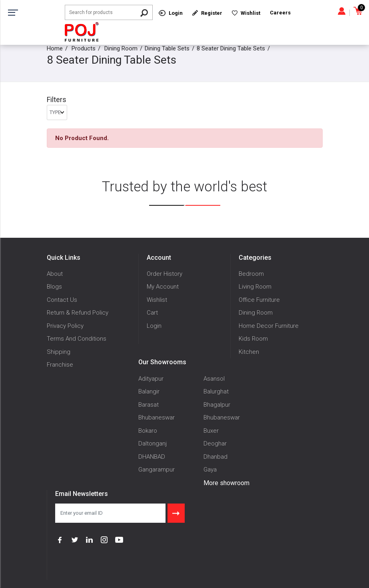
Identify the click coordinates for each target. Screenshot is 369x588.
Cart (152, 313)
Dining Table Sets (167, 48)
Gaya (210, 470)
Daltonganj (153, 444)
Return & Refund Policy (78, 313)
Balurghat (216, 391)
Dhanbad (215, 457)
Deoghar (215, 444)
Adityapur (151, 379)
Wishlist (157, 300)
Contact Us (62, 300)
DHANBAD (152, 457)
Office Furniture (259, 300)
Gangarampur (157, 470)
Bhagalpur (217, 405)
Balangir (149, 391)
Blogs (54, 287)
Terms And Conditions (77, 339)
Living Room (255, 287)
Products (84, 48)
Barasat (149, 405)
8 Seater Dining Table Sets (231, 48)
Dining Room (121, 48)
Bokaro (148, 431)
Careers (280, 13)
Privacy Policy (65, 326)
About (55, 274)
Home (55, 48)
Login (154, 326)
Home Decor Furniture (269, 326)
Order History (165, 274)
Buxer (211, 431)
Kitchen (249, 352)
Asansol (214, 379)
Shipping (59, 352)
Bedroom (251, 274)
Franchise (60, 365)
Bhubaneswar (157, 417)
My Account (163, 287)
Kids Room (253, 339)
